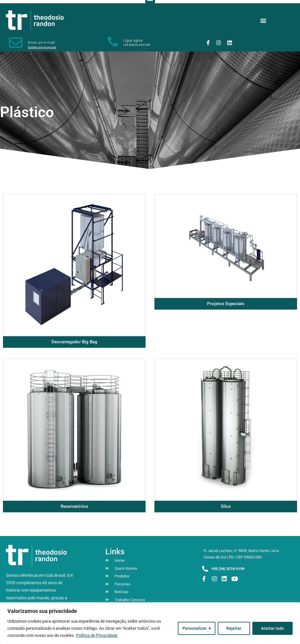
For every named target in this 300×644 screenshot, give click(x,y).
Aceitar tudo (272, 628)
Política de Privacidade (97, 635)
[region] (150, 623)
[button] (263, 20)
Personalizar (195, 628)
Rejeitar (234, 628)
